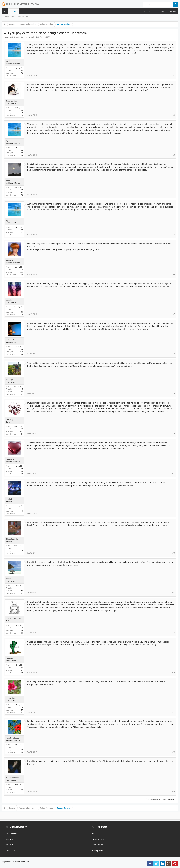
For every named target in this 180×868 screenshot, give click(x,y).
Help (94, 833)
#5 (174, 235)
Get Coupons (11, 833)
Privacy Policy (98, 851)
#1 (174, 75)
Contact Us (11, 851)
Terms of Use (98, 845)
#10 (174, 434)
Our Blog (10, 839)
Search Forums (10, 17)
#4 (174, 195)
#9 (174, 394)
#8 (174, 354)
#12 (174, 513)
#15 (174, 633)
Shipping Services (21, 37)
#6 (174, 274)
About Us (10, 845)
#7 (174, 314)
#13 (174, 553)
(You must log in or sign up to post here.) (161, 799)
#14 (174, 593)
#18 (174, 752)
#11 (174, 473)
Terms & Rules (98, 839)
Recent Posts (23, 17)
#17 (174, 712)
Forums (13, 11)
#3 (174, 155)
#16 (174, 672)
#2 (174, 115)
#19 (174, 792)
